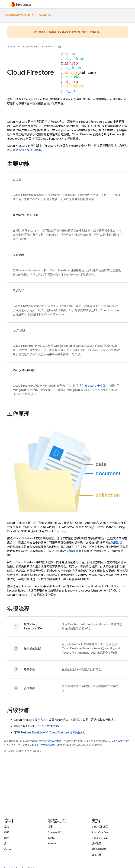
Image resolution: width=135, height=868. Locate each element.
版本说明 (96, 843)
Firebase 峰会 (55, 832)
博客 (50, 827)
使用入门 (40, 720)
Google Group (99, 838)
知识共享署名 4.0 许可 (59, 741)
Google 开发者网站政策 (42, 745)
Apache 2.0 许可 (114, 741)
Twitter (52, 838)
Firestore (43, 15)
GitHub (8, 849)
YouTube (52, 843)
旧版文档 (96, 855)
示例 (7, 838)
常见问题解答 (99, 849)
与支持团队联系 (100, 827)
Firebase (12, 47)
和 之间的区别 (52, 733)
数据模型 (73, 551)
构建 (59, 47)
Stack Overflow (100, 832)
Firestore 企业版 (95, 386)
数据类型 (117, 543)
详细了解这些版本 (30, 150)
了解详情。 (95, 32)
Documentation (17, 15)
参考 (7, 832)
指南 (7, 827)
